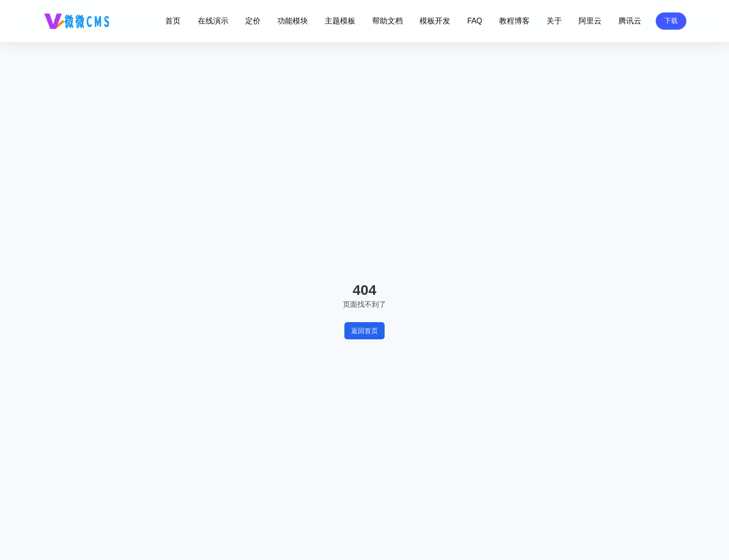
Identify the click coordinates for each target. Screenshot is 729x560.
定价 (253, 21)
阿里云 (590, 21)
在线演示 (213, 21)
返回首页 (364, 331)
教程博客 (514, 21)
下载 (671, 21)
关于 (554, 21)
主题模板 (340, 21)
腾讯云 (630, 21)
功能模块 (293, 21)
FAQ (474, 21)
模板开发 (435, 21)
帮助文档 (387, 21)
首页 (173, 21)
